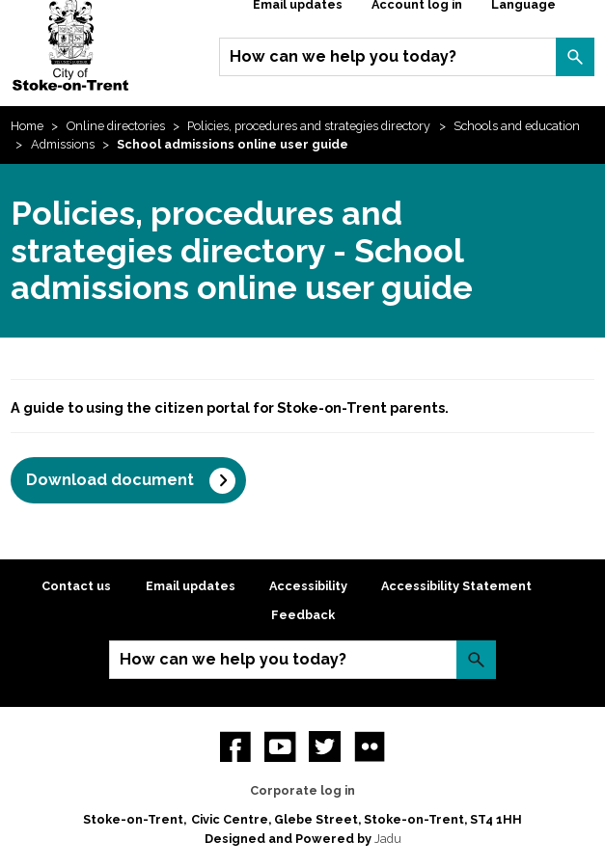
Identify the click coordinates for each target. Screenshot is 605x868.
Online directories (116, 126)
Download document (110, 480)
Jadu (388, 839)
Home (27, 126)
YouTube (280, 746)
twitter (324, 746)
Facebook (235, 746)
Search (575, 57)
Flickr (370, 746)
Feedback (303, 615)
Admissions (63, 144)
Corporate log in (302, 790)
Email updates (191, 586)
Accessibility (308, 586)
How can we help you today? (343, 56)
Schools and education (517, 126)
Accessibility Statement (456, 586)
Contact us (76, 586)
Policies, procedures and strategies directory (309, 126)
